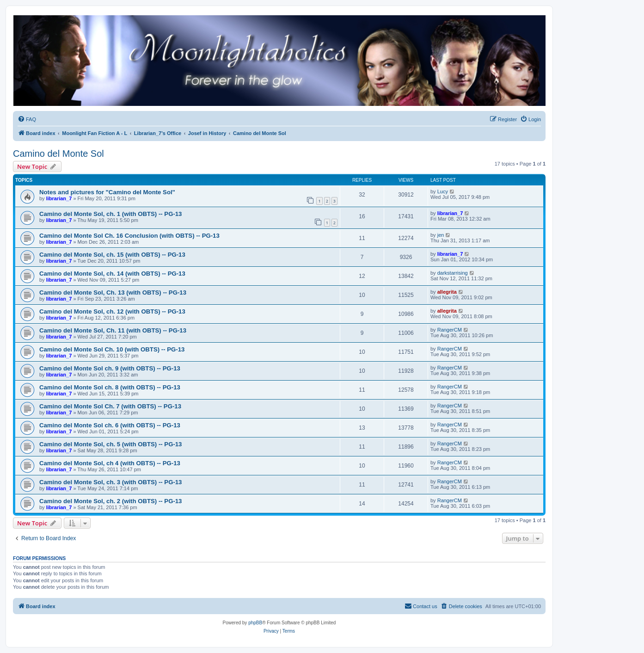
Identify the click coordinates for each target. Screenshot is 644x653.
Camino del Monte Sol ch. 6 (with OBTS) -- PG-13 (110, 425)
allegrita (447, 292)
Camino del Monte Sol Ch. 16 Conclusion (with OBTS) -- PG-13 (129, 236)
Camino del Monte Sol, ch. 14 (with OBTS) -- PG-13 (112, 274)
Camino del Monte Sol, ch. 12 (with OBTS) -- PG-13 (112, 311)
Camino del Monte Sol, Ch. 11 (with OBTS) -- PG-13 (113, 330)
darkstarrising (453, 273)
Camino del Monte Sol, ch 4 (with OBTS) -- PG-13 (110, 463)
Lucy (443, 191)
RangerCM (450, 330)
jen (441, 235)
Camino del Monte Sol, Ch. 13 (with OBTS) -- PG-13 (113, 293)
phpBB (255, 623)
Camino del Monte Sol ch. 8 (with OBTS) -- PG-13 (110, 387)
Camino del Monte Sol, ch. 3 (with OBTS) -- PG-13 (110, 482)
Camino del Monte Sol (58, 154)
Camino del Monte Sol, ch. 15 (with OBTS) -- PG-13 (112, 255)
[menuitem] (27, 119)
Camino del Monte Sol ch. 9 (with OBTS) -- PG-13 (110, 368)
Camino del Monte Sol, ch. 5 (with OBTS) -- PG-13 (110, 444)
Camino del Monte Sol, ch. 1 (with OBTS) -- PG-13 (110, 214)
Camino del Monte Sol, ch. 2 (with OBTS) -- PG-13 (110, 501)
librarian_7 (59, 198)
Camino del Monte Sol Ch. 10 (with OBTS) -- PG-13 (112, 349)
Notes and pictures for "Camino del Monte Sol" (107, 192)
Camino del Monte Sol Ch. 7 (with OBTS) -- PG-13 (110, 406)
